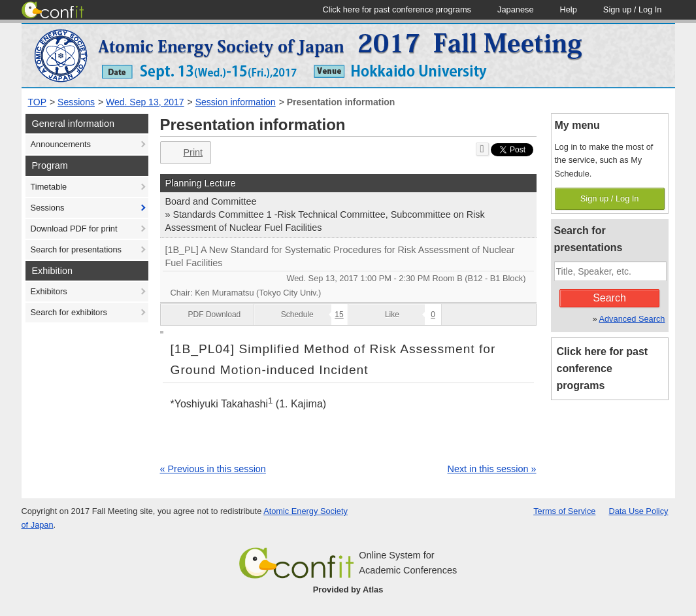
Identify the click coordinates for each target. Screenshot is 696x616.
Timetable (49, 187)
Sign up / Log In (610, 198)
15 (339, 315)
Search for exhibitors (69, 312)
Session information (236, 102)
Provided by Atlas (348, 590)
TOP (38, 102)
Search (609, 298)
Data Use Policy (638, 511)
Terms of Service (564, 511)
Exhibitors (49, 291)
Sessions (76, 102)
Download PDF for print (74, 229)
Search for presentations (76, 249)
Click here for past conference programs (603, 368)
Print (185, 153)
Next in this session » (492, 469)
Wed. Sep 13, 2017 (145, 102)
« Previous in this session (213, 469)
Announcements (61, 144)
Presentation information (341, 102)
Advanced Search (632, 319)
